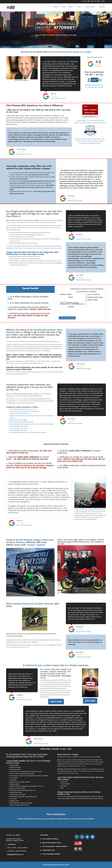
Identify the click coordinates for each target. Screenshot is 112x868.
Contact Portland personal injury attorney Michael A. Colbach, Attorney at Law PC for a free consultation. (56, 819)
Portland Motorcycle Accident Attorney (33, 604)
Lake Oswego (94, 760)
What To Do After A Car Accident (19, 426)
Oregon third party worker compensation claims (23, 797)
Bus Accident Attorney (50, 839)
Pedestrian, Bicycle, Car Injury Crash (20, 414)
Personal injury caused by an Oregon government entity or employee (29, 776)
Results (64, 7)
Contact (56, 7)
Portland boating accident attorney (84, 509)
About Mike (64, 782)
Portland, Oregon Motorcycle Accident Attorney (30, 541)
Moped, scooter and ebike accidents (20, 782)
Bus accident (13, 799)
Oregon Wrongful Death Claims (18, 430)
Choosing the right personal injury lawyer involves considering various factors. (32, 228)
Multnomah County (75, 769)
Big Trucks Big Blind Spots (52, 843)
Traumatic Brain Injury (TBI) (17, 794)
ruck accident (14, 778)
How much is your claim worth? (19, 428)
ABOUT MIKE (56, 702)
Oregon (98, 757)
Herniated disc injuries (16, 792)
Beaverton (81, 760)
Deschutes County (67, 771)
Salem (59, 760)
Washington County (63, 769)
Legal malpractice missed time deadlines (21, 803)
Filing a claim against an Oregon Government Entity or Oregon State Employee (32, 424)
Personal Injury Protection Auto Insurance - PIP (23, 409)
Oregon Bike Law (48, 850)
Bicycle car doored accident (17, 788)
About (72, 7)
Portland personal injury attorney (67, 52)
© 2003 (66, 865)
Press (62, 788)
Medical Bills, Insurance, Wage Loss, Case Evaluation (24, 411)
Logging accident (14, 801)
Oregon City (61, 764)
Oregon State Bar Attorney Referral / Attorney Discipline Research (28, 432)
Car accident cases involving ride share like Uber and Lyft (26, 771)
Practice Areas (91, 7)
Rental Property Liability (27, 774)
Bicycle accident (14, 765)
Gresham (69, 760)
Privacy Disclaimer (50, 865)
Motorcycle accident (15, 769)
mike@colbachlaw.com (15, 854)
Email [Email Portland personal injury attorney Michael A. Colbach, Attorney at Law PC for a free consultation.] (103, 1)
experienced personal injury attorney (34, 331)
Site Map (60, 865)
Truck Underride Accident (51, 854)
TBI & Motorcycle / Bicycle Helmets (55, 846)
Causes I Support (66, 784)
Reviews (102, 7)
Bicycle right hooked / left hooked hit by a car (22, 790)
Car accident (13, 780)
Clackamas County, (96, 769)
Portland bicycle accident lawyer (43, 665)
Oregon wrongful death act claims (19, 805)
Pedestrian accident (15, 767)
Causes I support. (36, 545)
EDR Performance (82, 542)
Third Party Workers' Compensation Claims (22, 422)
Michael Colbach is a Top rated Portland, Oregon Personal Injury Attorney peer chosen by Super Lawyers (90, 114)
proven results (19, 761)
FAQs (80, 7)
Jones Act (41, 786)
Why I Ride (64, 786)
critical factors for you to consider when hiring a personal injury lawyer (34, 248)
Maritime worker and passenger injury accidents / (24, 786)
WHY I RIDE (90, 701)
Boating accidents (15, 784)
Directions (11, 844)
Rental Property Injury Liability (18, 420)
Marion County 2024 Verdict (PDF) (67, 318)
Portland (76, 757)
